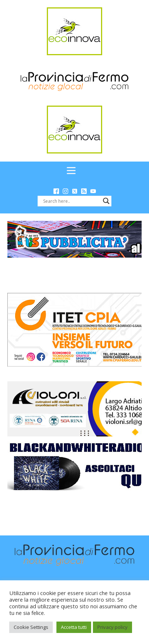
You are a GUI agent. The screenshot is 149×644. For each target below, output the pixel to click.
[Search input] (71, 201)
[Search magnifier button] (106, 201)
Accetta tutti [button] (74, 627)
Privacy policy (112, 627)
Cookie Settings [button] (31, 627)
